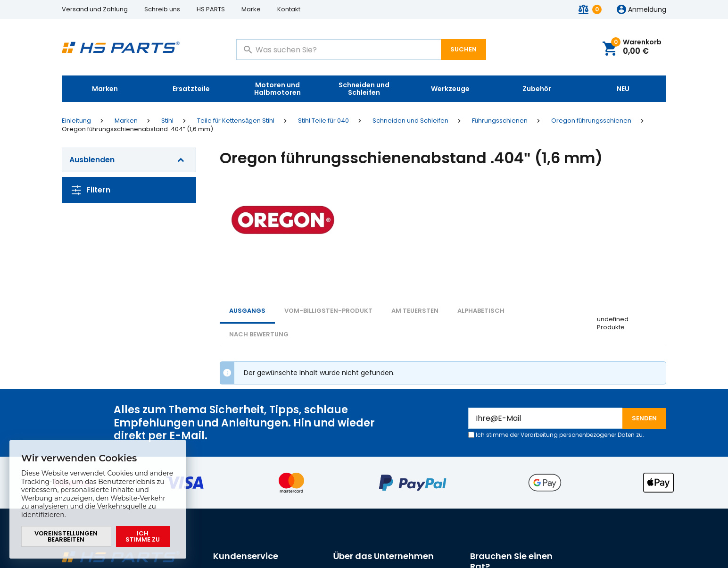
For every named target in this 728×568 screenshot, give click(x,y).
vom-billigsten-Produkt (328, 311)
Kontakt (289, 9)
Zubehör (537, 89)
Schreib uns (162, 9)
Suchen (463, 49)
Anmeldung (647, 10)
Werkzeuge (450, 89)
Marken (105, 89)
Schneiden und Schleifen (364, 89)
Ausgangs (247, 311)
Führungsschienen (500, 121)
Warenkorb (636, 47)
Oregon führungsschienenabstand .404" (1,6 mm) (137, 129)
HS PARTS (211, 9)
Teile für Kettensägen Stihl (236, 121)
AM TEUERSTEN (415, 311)
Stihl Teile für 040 (323, 121)
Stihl (167, 121)
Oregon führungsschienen (591, 121)
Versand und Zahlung (95, 9)
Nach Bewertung (259, 334)
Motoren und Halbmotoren (277, 89)
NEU (623, 89)
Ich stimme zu (143, 536)
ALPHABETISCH (481, 311)
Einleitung (76, 121)
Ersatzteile (191, 89)
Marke (251, 9)
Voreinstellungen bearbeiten (66, 536)
